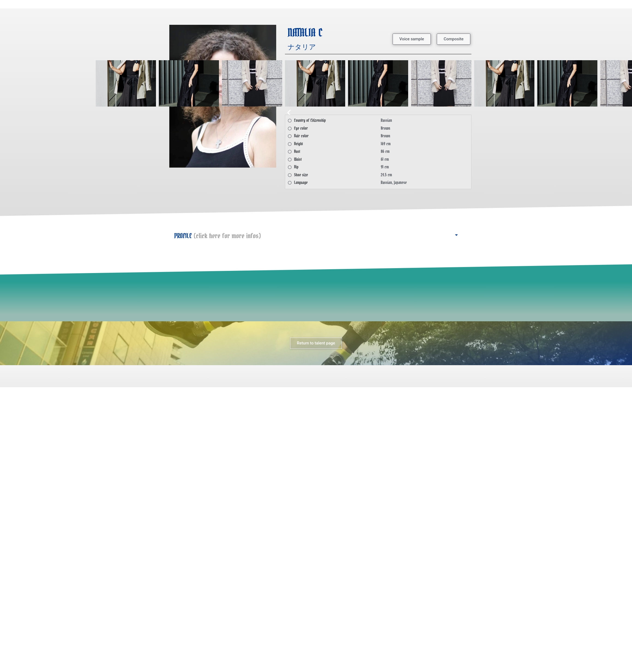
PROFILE (217, 236)
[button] (412, 39)
